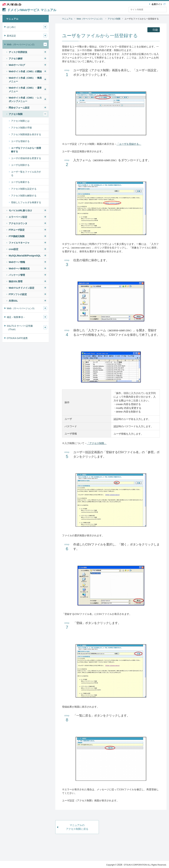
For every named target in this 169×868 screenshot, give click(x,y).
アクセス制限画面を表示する (26, 134)
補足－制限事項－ (16, 317)
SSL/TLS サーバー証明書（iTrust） (20, 328)
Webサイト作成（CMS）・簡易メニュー (25, 80)
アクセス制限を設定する (24, 189)
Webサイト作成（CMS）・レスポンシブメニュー (25, 99)
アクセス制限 (114, 19)
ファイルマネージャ (19, 243)
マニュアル (67, 19)
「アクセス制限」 (97, 443)
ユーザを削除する (20, 165)
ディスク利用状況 (18, 52)
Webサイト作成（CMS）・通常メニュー (25, 90)
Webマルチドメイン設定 (22, 288)
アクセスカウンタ (18, 223)
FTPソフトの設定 (18, 294)
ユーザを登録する (20, 141)
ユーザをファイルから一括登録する (142, 19)
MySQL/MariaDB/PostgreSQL (25, 256)
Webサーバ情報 (17, 262)
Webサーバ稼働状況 (19, 269)
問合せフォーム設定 (19, 108)
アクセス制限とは (20, 121)
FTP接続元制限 (17, 236)
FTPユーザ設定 (17, 230)
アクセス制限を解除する (24, 196)
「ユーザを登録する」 (129, 144)
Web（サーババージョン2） (90, 19)
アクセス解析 (16, 59)
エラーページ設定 (18, 217)
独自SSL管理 (16, 281)
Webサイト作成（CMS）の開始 (25, 71)
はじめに (11, 27)
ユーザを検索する (20, 182)
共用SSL (13, 301)
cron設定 (14, 249)
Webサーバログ (17, 65)
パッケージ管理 (17, 275)
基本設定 (11, 36)
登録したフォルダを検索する (26, 202)
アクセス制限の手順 (21, 128)
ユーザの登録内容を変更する (26, 158)
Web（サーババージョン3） (21, 308)
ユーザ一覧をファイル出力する (26, 174)
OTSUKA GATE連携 (17, 338)
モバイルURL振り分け (20, 210)
